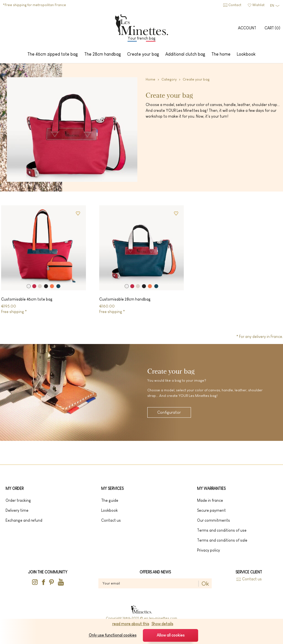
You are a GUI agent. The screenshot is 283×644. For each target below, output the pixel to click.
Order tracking (18, 502)
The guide (110, 502)
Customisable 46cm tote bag (27, 301)
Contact (235, 5)
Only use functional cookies (113, 635)
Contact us (252, 581)
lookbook (109, 512)
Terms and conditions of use (222, 532)
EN (272, 5)
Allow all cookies (171, 635)
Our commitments (213, 522)
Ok (205, 585)
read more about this (131, 624)
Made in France (210, 502)
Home (150, 81)
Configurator (169, 414)
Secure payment (211, 512)
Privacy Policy (209, 552)
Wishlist (258, 5)
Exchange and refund (24, 522)
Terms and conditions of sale (222, 542)
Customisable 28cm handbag (125, 301)
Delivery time (17, 512)
